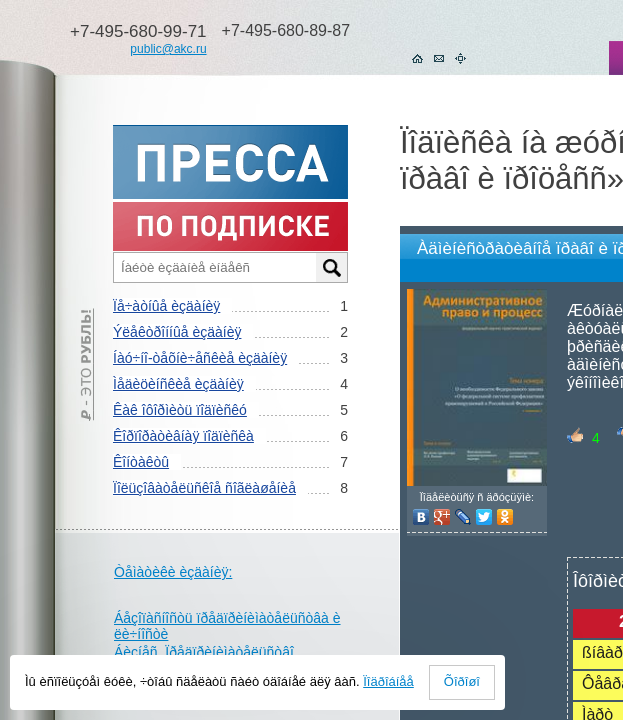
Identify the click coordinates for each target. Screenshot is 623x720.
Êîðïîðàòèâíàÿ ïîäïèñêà (183, 436)
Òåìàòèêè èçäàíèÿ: (173, 572)
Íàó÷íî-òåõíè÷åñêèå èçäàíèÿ (200, 358)
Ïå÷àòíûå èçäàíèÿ (166, 306)
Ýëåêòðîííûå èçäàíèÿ (177, 332)
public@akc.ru (168, 49)
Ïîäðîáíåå (388, 681)
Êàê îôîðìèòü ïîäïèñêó (180, 410)
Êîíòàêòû (141, 462)
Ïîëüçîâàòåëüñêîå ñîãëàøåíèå (204, 488)
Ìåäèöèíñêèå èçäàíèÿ (178, 384)
